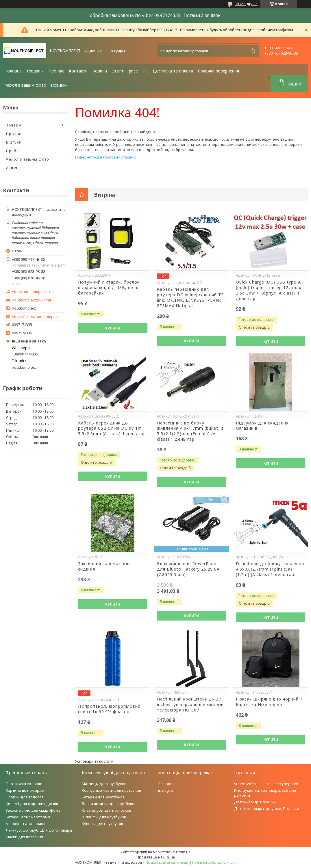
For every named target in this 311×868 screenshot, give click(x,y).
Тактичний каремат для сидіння (104, 566)
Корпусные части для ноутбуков (111, 790)
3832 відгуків (246, 4)
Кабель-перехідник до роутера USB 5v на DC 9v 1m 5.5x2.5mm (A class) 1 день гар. (113, 429)
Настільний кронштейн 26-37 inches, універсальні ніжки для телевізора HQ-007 (191, 705)
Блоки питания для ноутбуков (109, 804)
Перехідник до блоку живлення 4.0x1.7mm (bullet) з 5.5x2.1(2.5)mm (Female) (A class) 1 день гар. (190, 431)
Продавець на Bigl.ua (156, 857)
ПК (145, 71)
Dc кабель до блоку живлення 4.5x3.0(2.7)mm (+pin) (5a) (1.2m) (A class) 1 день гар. (270, 569)
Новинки (59, 85)
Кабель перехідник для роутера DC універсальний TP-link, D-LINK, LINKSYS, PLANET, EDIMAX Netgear (191, 298)
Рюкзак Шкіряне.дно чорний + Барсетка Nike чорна (269, 702)
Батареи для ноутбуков (103, 797)
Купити (113, 328)
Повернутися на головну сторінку (106, 157)
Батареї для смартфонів (28, 817)
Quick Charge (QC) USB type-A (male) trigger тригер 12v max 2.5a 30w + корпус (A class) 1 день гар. (269, 290)
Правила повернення (218, 71)
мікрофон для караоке (27, 824)
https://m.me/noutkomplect (36, 316)
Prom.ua (183, 852)
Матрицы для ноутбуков (104, 784)
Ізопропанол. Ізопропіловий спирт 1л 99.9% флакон (109, 709)
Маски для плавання (24, 837)
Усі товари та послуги (94, 761)
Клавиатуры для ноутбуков (107, 810)
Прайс (12, 151)
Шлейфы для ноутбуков (104, 817)
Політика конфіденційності (214, 862)
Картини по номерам (25, 790)
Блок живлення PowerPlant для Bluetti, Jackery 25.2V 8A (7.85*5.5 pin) (188, 569)
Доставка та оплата (173, 71)
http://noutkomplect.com (33, 292)
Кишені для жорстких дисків (32, 804)
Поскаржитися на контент (167, 862)
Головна (13, 71)
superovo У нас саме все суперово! (266, 784)
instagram (167, 790)
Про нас (56, 71)
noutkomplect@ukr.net (32, 300)
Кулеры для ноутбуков (102, 824)
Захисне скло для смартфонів (33, 810)
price (133, 71)
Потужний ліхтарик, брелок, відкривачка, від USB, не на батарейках (110, 288)
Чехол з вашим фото (26, 85)
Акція (12, 168)
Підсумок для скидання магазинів (262, 426)
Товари (33, 71)
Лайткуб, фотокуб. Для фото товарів (39, 830)
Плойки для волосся (25, 797)
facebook (166, 784)
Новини (100, 71)
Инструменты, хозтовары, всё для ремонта (265, 793)
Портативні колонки (24, 784)
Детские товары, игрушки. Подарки (267, 809)
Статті (118, 71)
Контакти (78, 71)
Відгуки (14, 142)
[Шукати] (253, 51)
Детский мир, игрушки (255, 802)
